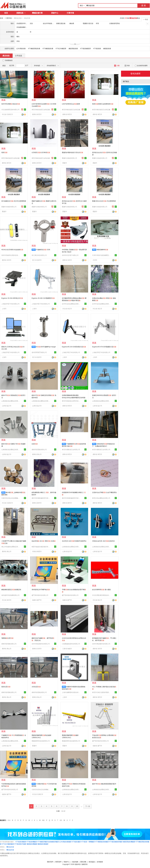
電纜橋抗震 (7, 638)
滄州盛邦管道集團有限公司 (10, 595)
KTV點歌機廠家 (32, 842)
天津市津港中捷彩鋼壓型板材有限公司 (102, 255)
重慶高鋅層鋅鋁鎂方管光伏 (72, 152)
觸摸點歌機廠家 (32, 844)
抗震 (35, 444)
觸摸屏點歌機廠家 (129, 842)
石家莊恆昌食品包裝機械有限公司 (11, 498)
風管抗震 (6, 687)
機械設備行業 (37, 13)
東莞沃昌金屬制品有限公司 (101, 498)
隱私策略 (83, 862)
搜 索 (144, 5)
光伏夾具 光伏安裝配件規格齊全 (74, 541)
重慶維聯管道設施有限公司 (41, 741)
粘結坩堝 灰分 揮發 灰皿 (44, 541)
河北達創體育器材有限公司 (10, 109)
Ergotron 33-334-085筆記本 (12, 298)
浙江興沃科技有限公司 (39, 255)
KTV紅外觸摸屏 (61, 48)
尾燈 (4, 152)
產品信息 (6, 56)
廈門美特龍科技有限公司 (40, 595)
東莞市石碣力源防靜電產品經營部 (102, 692)
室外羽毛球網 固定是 (11, 104)
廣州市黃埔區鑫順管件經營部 (41, 498)
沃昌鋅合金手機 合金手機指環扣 (104, 492)
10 (77, 806)
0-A (9, 820)
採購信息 (21, 13)
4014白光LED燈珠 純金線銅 (12, 250)
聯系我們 (58, 862)
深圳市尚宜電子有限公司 (70, 255)
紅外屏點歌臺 (21, 48)
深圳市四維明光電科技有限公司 (11, 255)
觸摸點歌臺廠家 (43, 844)
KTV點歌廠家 (76, 842)
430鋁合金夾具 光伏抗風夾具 (103, 541)
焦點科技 (78, 864)
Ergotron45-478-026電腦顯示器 (104, 347)
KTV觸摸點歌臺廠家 (102, 842)
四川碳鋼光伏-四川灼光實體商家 (14, 201)
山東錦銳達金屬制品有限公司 (11, 401)
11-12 (63, 811)
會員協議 (92, 862)
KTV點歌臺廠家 (21, 842)
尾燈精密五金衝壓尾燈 (103, 104)
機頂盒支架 (10, 847)
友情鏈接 (100, 862)
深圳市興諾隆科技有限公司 (41, 644)
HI (29, 820)
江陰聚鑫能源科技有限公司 (71, 644)
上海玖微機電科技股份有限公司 (71, 692)
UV (61, 820)
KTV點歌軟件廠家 (20, 844)
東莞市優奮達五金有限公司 (71, 449)
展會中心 (55, 13)
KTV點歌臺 (97, 48)
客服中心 (67, 862)
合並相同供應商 (141, 65)
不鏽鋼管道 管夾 (43, 250)
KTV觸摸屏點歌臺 (34, 48)
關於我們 (50, 862)
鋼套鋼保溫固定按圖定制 (11, 589)
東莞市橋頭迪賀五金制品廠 (41, 109)
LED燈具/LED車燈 (41, 152)
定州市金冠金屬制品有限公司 (71, 304)
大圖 (117, 65)
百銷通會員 (9, 60)
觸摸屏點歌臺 (73, 48)
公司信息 (19, 56)
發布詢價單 (136, 73)
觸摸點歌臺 (107, 48)
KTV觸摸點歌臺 (48, 48)
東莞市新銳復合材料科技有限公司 (71, 401)
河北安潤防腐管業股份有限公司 (102, 595)
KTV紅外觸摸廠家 (8, 844)
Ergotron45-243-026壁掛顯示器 (74, 347)
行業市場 (70, 13)
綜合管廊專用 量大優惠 (101, 589)
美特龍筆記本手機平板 (41, 589)
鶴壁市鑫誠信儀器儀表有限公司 (41, 547)
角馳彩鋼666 (102, 250)
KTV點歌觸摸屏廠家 (116, 842)
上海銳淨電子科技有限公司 (10, 304)
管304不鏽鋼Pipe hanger (46, 347)
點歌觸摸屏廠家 (54, 842)
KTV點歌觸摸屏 (86, 48)
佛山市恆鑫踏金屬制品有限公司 (11, 547)
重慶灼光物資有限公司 (69, 158)
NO (43, 820)
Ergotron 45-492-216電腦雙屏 (43, 298)
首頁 (6, 13)
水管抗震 (36, 687)
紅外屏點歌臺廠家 (65, 842)
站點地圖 (75, 862)
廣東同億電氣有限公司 (39, 449)
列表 (127, 65)
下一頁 (88, 806)
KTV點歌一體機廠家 (88, 842)
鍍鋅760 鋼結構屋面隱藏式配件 (104, 784)
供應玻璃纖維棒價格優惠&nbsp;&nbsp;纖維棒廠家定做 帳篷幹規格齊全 (74, 397)
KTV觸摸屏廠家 (43, 842)
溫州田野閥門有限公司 (39, 352)
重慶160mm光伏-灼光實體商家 (104, 201)
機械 (34, 250)
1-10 (58, 811)
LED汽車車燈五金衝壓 (71, 104)
